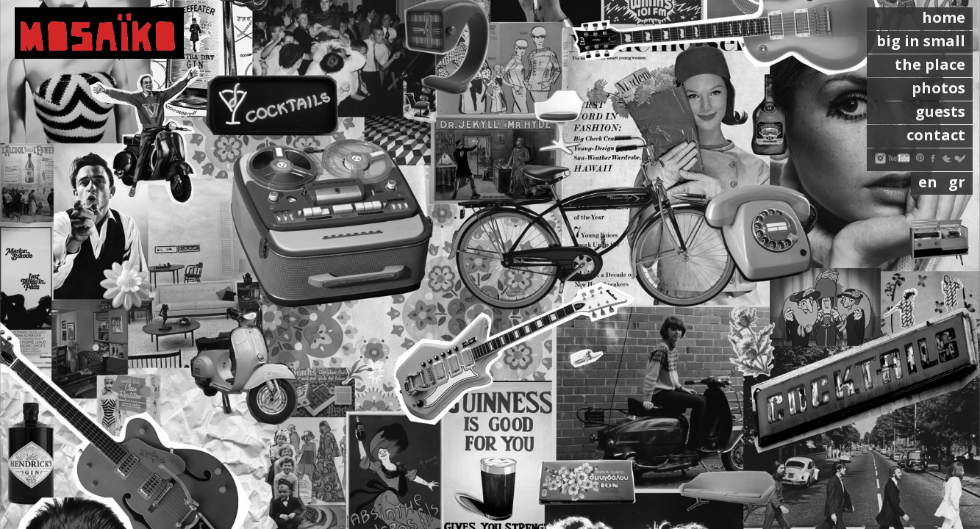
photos (938, 88)
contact (936, 135)
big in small (921, 41)
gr (957, 182)
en (930, 182)
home (944, 17)
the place (930, 64)
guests (940, 111)
